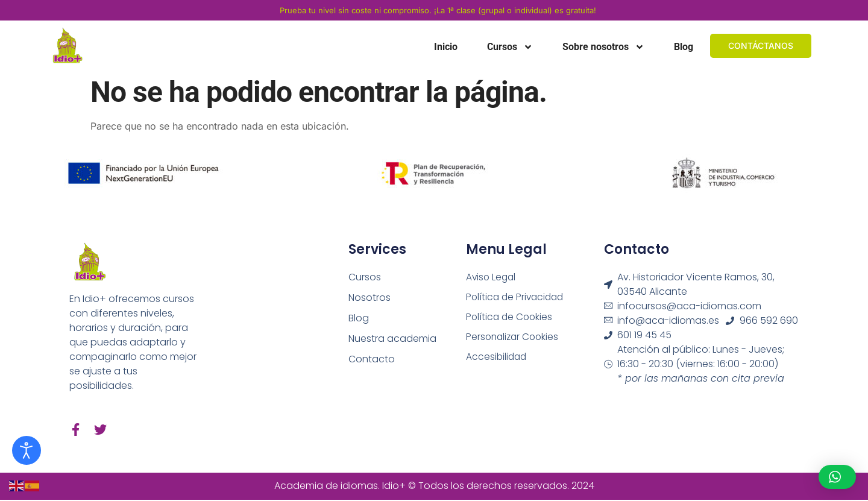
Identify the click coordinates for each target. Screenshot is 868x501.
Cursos (510, 47)
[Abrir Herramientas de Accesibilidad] (27, 450)
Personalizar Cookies (514, 339)
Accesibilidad (497, 359)
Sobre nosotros (603, 47)
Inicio (446, 47)
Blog (684, 47)
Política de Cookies (511, 318)
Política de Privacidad (517, 298)
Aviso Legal (492, 277)
